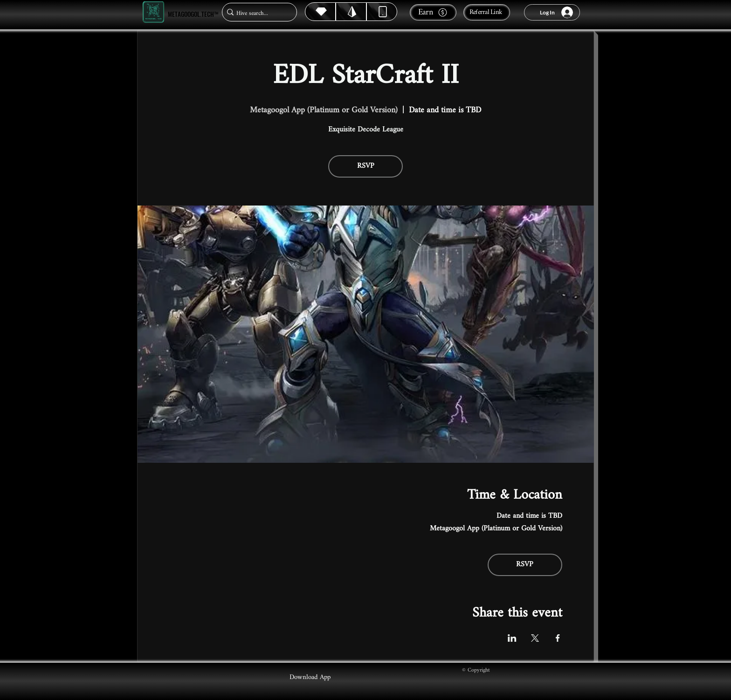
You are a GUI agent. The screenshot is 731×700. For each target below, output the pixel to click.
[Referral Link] (487, 12)
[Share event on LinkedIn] (512, 638)
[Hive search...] (257, 13)
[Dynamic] (382, 12)
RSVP (366, 166)
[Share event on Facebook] (558, 638)
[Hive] (320, 12)
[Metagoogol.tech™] (153, 12)
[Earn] (433, 12)
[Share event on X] (535, 638)
